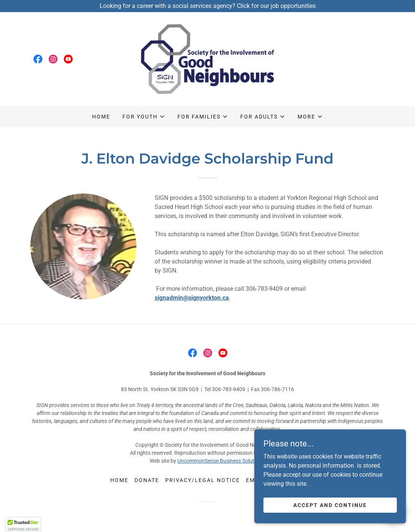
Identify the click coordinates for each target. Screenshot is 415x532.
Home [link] (101, 117)
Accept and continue (330, 505)
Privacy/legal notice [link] (203, 480)
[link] (38, 59)
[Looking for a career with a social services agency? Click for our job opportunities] (207, 6)
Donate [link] (147, 480)
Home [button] (119, 480)
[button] (144, 117)
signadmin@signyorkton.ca (192, 298)
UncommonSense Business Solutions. (222, 461)
